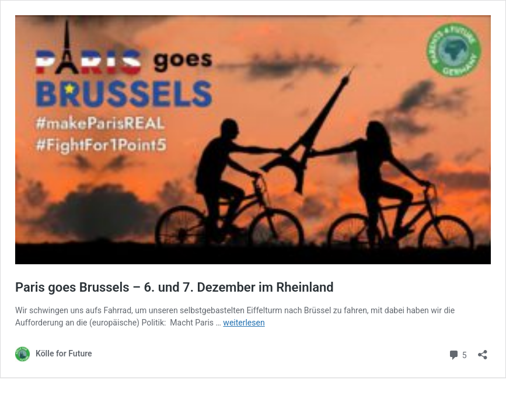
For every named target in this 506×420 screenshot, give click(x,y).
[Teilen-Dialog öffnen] (483, 351)
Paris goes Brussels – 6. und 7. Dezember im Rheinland (175, 287)
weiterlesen (244, 323)
